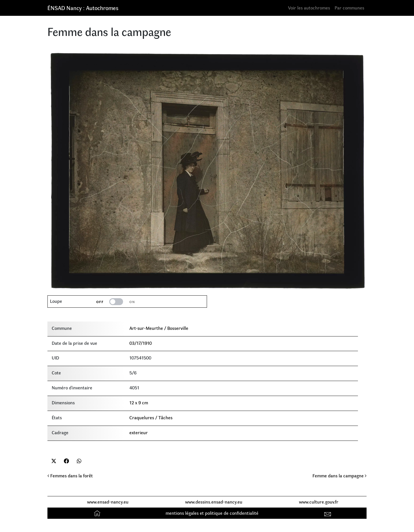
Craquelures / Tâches (151, 417)
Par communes (349, 8)
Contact (328, 513)
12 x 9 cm (139, 402)
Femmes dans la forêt (70, 475)
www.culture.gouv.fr (319, 502)
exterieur (139, 432)
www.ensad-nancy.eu (108, 502)
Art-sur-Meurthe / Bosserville (159, 328)
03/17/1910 (141, 343)
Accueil (98, 513)
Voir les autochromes (309, 8)
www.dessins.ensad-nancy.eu (214, 502)
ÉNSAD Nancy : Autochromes (83, 8)
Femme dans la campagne (340, 475)
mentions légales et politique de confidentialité (212, 513)
